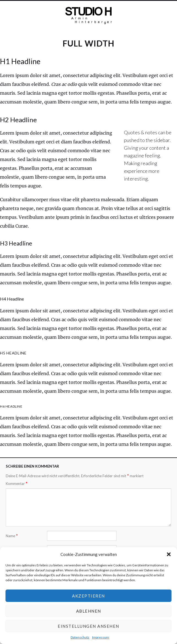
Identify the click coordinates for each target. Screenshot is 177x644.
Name (12, 536)
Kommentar (17, 483)
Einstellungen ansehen (88, 626)
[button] (169, 554)
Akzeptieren (88, 596)
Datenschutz (80, 637)
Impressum (101, 637)
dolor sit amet (45, 133)
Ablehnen (89, 611)
